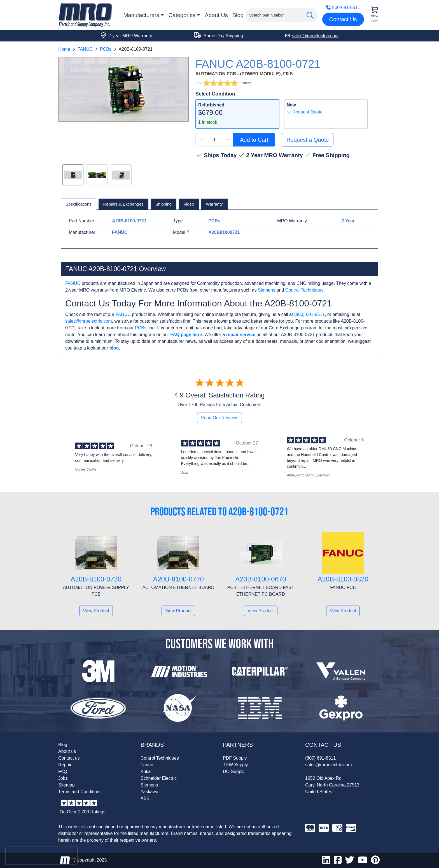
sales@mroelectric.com (89, 321)
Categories (182, 15)
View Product (96, 611)
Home (64, 49)
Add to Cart (254, 140)
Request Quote (305, 112)
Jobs (63, 778)
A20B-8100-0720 (96, 579)
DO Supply (234, 772)
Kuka (146, 772)
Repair (65, 765)
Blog (238, 15)
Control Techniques (304, 290)
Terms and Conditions (80, 792)
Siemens (267, 290)
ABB (145, 798)
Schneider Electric (159, 778)
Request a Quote (308, 140)
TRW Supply (235, 765)
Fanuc (147, 765)
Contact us (69, 758)
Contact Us (343, 19)
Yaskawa (150, 792)
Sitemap (66, 785)
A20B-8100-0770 (178, 579)
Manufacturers (141, 15)
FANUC (85, 49)
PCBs (106, 49)
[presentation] (41, 856)
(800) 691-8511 (310, 314)
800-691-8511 (343, 7)
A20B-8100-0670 (261, 579)
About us (67, 751)
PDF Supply (235, 758)
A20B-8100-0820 (343, 579)
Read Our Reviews (219, 418)
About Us (216, 15)
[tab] (79, 204)
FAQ (63, 772)
